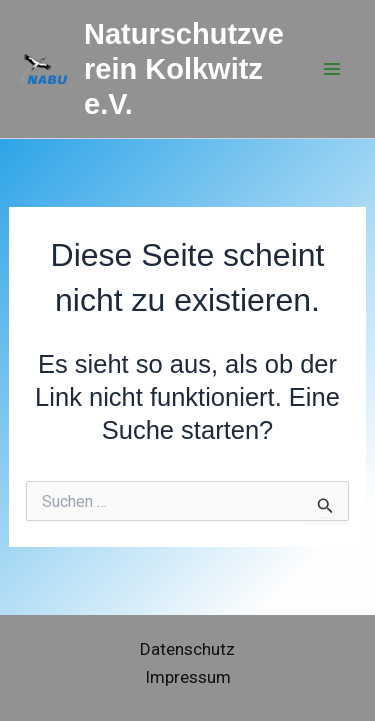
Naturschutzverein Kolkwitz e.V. (184, 69)
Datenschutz (187, 649)
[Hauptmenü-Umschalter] (333, 69)
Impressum (188, 677)
